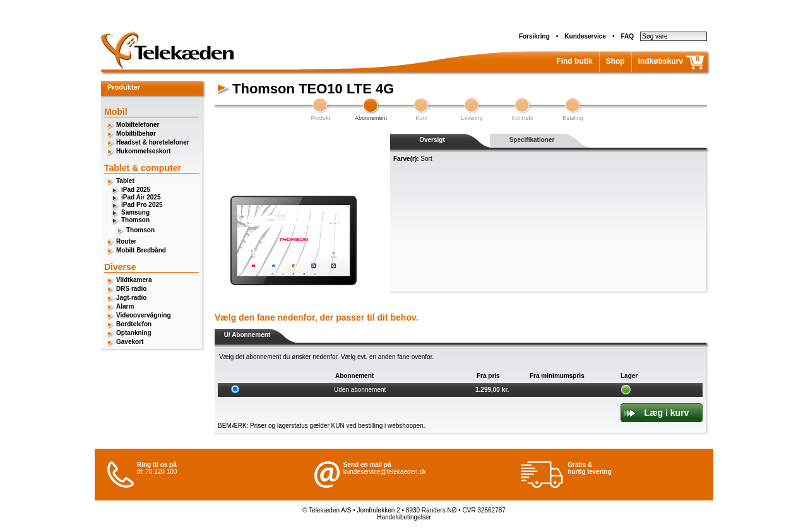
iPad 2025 (136, 190)
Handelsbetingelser (404, 517)
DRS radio (131, 289)
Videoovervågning (144, 315)
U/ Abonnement (247, 335)
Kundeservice (585, 36)
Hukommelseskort (144, 151)
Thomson (135, 220)
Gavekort (130, 342)
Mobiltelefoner (138, 125)
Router (126, 241)
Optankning (134, 333)
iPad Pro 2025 (142, 205)
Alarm (125, 306)
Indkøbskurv (661, 61)
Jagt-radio (131, 298)
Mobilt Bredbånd (141, 250)
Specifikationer (532, 140)
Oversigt (432, 140)
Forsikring (534, 36)
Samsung (135, 212)
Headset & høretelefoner (153, 142)
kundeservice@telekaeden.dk (385, 472)
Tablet (125, 181)
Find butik (574, 61)
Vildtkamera (134, 280)
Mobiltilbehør (136, 133)
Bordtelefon (134, 324)
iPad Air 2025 (141, 197)
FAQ (627, 36)
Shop (615, 61)
